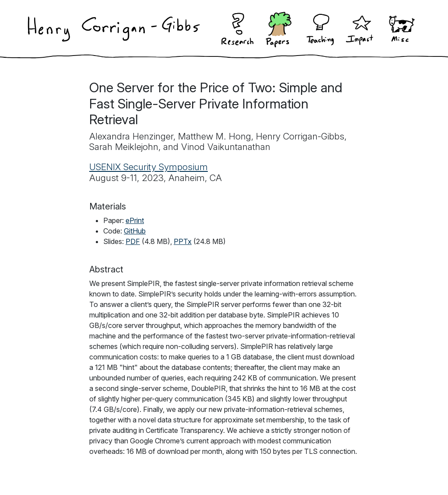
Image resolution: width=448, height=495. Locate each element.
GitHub (135, 231)
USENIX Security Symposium (149, 167)
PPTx (183, 241)
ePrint (135, 220)
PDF (133, 241)
